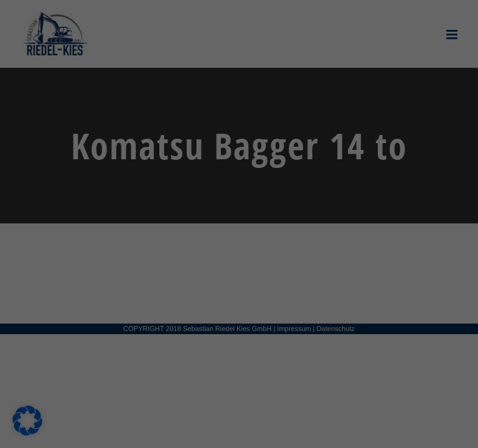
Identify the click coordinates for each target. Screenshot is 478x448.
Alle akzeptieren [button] (127, 329)
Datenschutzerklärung (67, 276)
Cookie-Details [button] (187, 431)
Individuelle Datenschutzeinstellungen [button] (239, 402)
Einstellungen (108, 288)
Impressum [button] (296, 431)
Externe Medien (294, 156)
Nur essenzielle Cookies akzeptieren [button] (239, 365)
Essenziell (284, 91)
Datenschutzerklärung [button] (244, 431)
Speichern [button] (351, 329)
